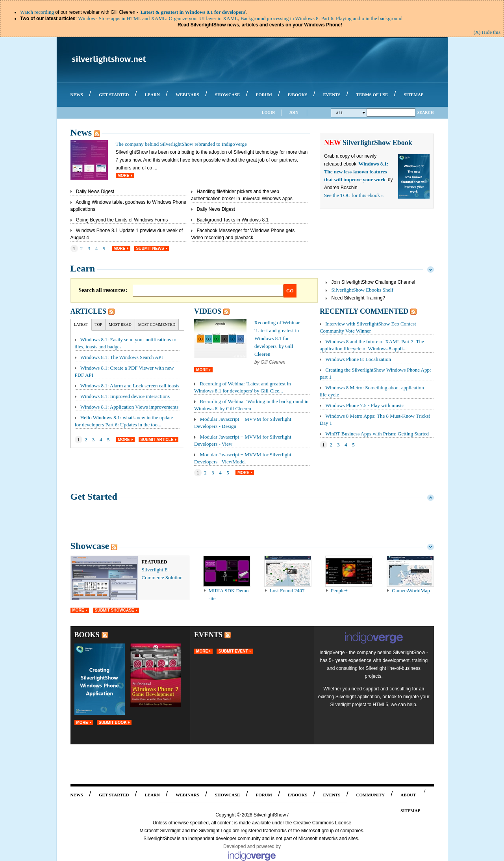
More (124, 176)
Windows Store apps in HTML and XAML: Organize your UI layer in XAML (158, 18)
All (351, 113)
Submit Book (113, 722)
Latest (81, 325)
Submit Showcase (115, 610)
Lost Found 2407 (287, 590)
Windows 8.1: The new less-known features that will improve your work (356, 172)
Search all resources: (103, 290)
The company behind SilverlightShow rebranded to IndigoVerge (181, 144)
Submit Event (233, 651)
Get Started (94, 497)
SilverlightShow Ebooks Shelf (362, 290)
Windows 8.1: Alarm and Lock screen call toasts (130, 386)
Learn (83, 268)
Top (99, 325)
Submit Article (157, 440)
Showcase (90, 546)
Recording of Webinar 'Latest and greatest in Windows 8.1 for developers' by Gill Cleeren (277, 338)
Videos (208, 311)
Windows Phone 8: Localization (358, 359)
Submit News (150, 248)
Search (426, 113)
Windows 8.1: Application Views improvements (129, 407)
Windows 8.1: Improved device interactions (125, 396)
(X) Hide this (487, 32)
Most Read (120, 325)
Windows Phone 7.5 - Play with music (364, 405)
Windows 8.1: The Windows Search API (122, 357)
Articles (88, 311)
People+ (339, 590)
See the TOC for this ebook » (354, 195)
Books (87, 635)
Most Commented (157, 325)
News (81, 132)
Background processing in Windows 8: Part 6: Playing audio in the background (321, 18)
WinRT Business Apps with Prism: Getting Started (377, 434)
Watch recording (37, 12)
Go (290, 291)
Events (208, 635)
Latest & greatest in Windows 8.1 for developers (193, 12)
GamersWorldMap (411, 590)
